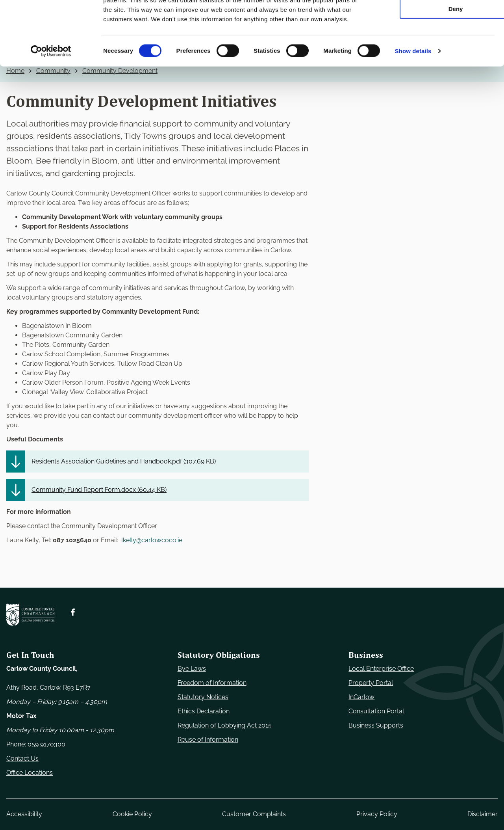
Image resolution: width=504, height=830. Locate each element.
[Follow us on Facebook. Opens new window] (73, 612)
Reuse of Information (208, 740)
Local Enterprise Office (381, 669)
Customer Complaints (254, 814)
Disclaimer (483, 814)
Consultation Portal (376, 711)
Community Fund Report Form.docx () (99, 490)
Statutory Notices (203, 697)
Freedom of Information (212, 683)
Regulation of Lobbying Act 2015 (225, 725)
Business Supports (376, 725)
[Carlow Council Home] (31, 615)
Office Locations (30, 773)
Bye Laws (192, 669)
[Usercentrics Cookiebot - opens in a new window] (51, 108)
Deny (438, 66)
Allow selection (438, 43)
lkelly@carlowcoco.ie (152, 540)
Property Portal (371, 683)
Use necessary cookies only (438, 20)
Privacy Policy (377, 814)
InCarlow (361, 697)
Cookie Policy (132, 814)
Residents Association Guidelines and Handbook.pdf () (124, 461)
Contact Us (22, 758)
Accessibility (24, 814)
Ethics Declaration (204, 711)
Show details (413, 108)
